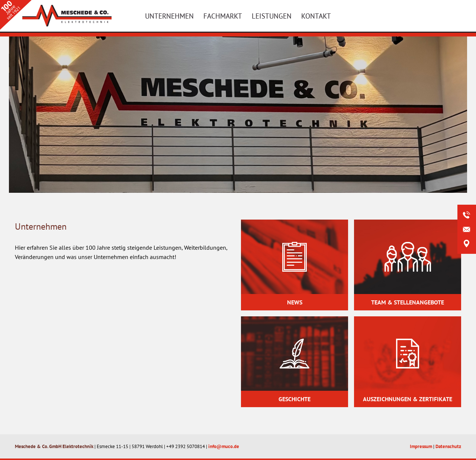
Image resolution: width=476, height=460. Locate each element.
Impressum (421, 446)
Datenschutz (448, 446)
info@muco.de (224, 446)
